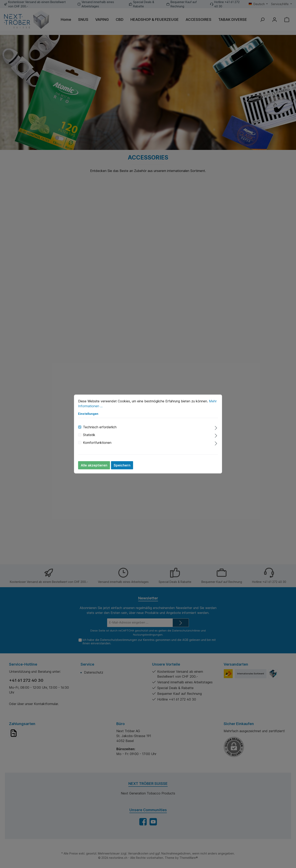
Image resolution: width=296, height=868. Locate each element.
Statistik (89, 435)
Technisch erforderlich (100, 427)
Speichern (122, 465)
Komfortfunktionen (97, 443)
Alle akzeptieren (94, 465)
